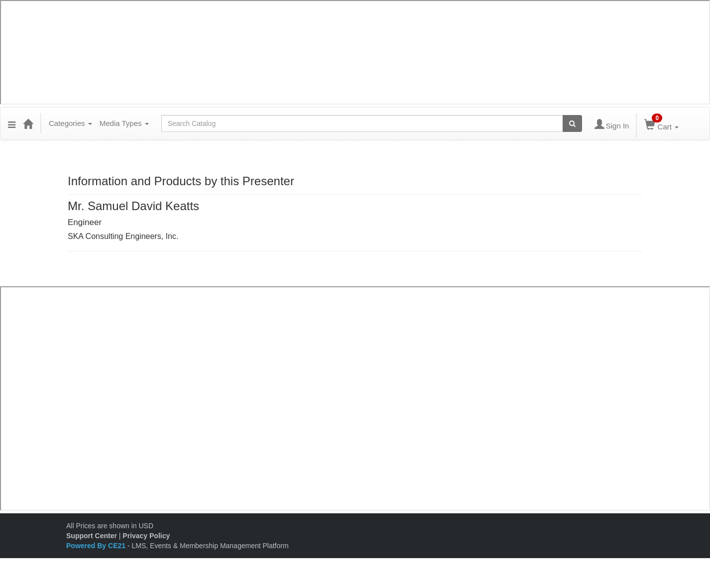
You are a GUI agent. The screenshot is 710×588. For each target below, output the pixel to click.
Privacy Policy (146, 536)
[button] (12, 123)
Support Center (92, 536)
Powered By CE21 (97, 546)
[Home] (28, 123)
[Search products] (572, 123)
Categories (70, 123)
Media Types (124, 123)
